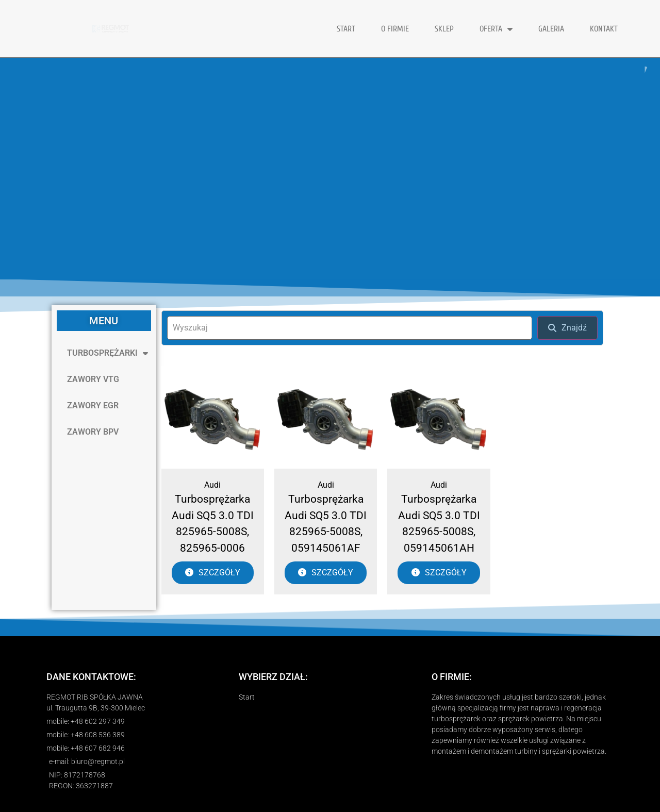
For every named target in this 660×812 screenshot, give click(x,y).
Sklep (444, 29)
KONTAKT (604, 29)
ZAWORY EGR (93, 405)
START (346, 29)
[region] (330, 169)
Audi (212, 485)
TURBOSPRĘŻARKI (108, 353)
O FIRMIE (395, 29)
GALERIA (551, 29)
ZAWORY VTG (93, 379)
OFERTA (496, 29)
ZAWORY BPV (93, 432)
